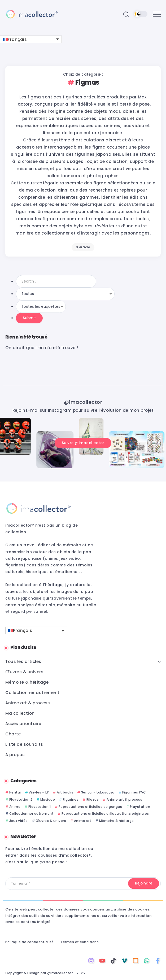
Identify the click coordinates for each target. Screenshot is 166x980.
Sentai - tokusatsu (98, 792)
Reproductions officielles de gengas (90, 807)
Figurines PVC (134, 792)
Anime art (83, 821)
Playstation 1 (40, 807)
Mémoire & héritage (117, 821)
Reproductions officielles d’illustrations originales (105, 814)
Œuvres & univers (51, 821)
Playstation (140, 807)
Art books (65, 792)
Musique (48, 799)
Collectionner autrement (32, 814)
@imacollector (83, 402)
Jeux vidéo (19, 821)
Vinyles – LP (39, 792)
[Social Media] (91, 961)
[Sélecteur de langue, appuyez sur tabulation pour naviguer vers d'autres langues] (31, 39)
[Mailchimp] (144, 884)
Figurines (71, 799)
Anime (15, 807)
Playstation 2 (21, 799)
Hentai (15, 792)
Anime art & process (124, 799)
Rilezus (93, 799)
